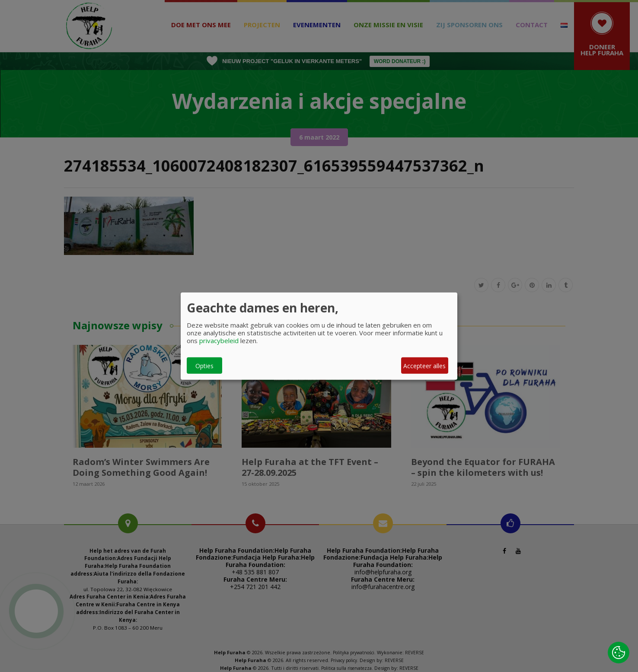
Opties (204, 365)
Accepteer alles (424, 365)
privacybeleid (219, 341)
